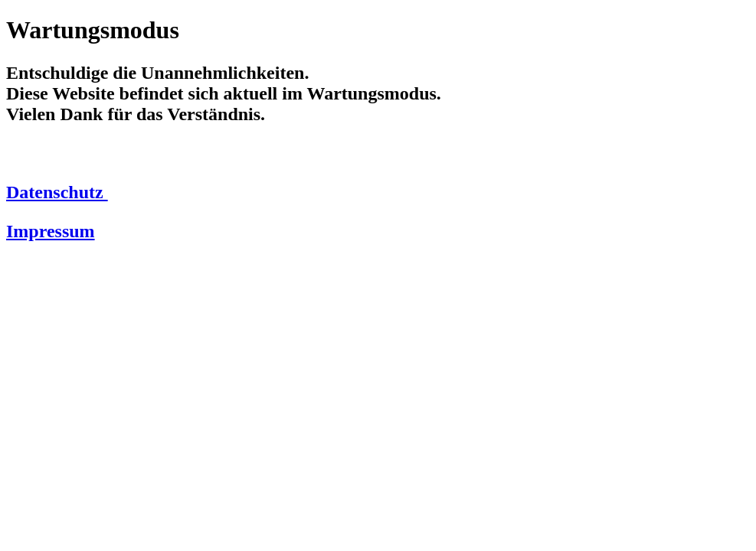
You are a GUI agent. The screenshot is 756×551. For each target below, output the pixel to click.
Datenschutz (57, 192)
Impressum (51, 231)
